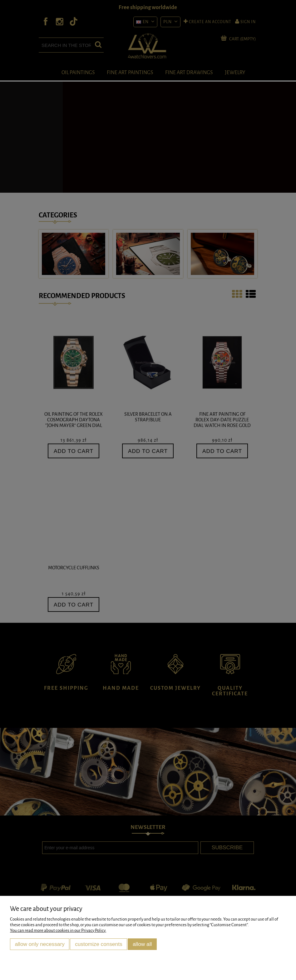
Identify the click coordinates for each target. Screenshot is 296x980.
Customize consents (99, 944)
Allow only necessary (40, 944)
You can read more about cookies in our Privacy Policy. (58, 930)
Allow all (142, 944)
